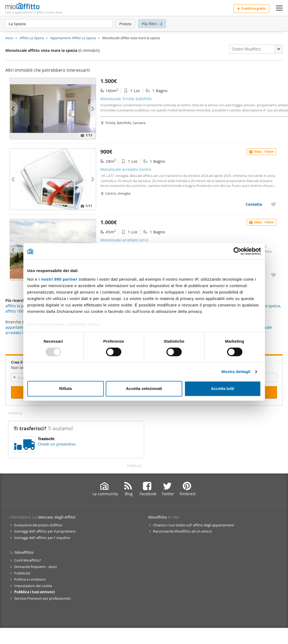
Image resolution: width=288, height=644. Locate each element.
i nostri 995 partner (58, 279)
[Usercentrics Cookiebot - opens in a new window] (237, 251)
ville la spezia (268, 306)
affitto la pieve (18, 306)
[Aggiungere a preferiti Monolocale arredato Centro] (274, 204)
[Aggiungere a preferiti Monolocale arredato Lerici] (274, 275)
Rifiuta (66, 389)
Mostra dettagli (236, 372)
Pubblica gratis (251, 8)
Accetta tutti (223, 389)
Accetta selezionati (144, 389)
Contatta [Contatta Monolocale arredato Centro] (254, 204)
